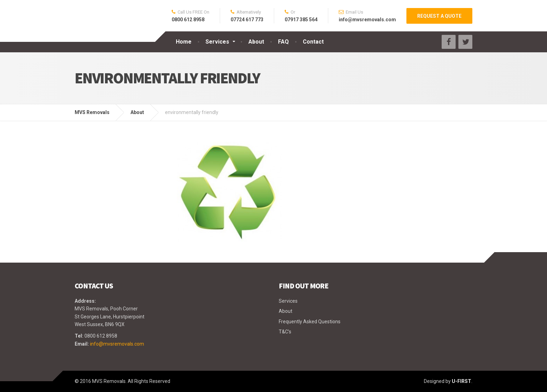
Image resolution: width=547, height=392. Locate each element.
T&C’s (285, 332)
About (256, 42)
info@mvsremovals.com (117, 344)
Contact (313, 42)
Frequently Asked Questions (310, 322)
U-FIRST (462, 381)
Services (217, 42)
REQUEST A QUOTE (439, 16)
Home (184, 42)
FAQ (283, 42)
